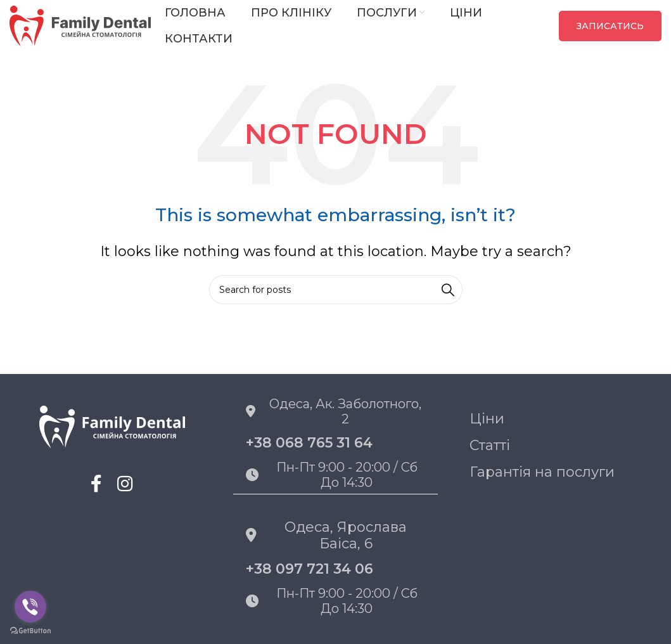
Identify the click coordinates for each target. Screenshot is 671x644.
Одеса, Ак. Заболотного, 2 (334, 411)
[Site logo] (81, 25)
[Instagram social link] (125, 484)
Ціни (487, 419)
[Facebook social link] (97, 484)
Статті (490, 445)
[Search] (336, 290)
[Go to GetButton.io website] (30, 631)
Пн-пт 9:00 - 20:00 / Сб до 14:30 (332, 475)
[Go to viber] (30, 607)
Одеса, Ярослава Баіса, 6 (326, 535)
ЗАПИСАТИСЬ (610, 26)
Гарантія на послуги (542, 472)
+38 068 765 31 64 (309, 443)
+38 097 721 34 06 (310, 569)
